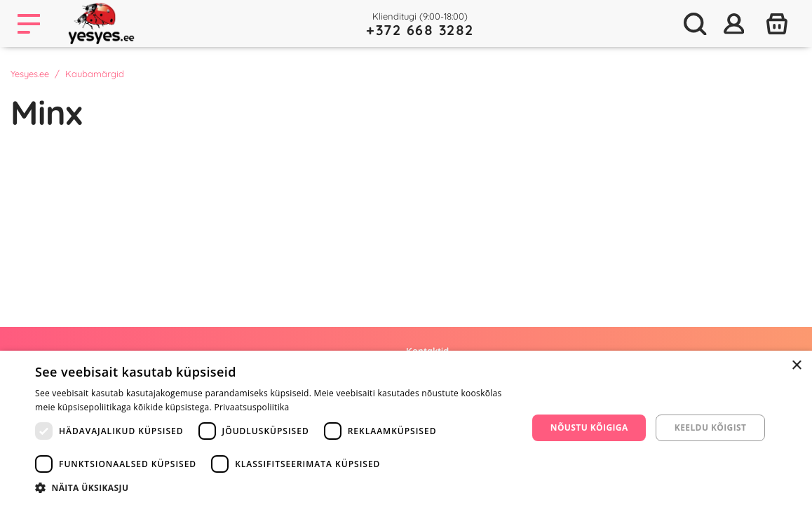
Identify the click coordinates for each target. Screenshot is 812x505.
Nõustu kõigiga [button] (589, 427)
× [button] (796, 366)
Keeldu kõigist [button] (711, 427)
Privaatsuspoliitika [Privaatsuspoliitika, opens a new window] (251, 407)
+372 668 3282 (420, 30)
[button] (274, 487)
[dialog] (406, 428)
